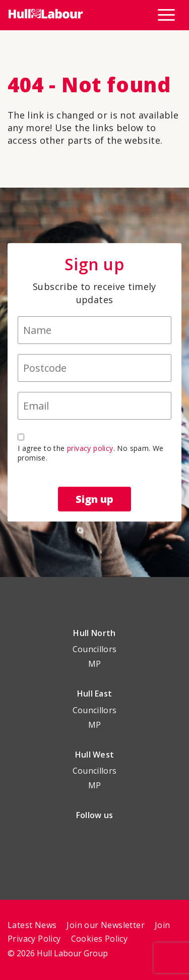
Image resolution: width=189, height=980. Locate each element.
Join (163, 925)
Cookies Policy (100, 939)
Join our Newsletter (106, 925)
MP (95, 664)
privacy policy (90, 448)
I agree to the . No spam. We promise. (91, 453)
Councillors (95, 649)
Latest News (32, 925)
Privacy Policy (34, 939)
